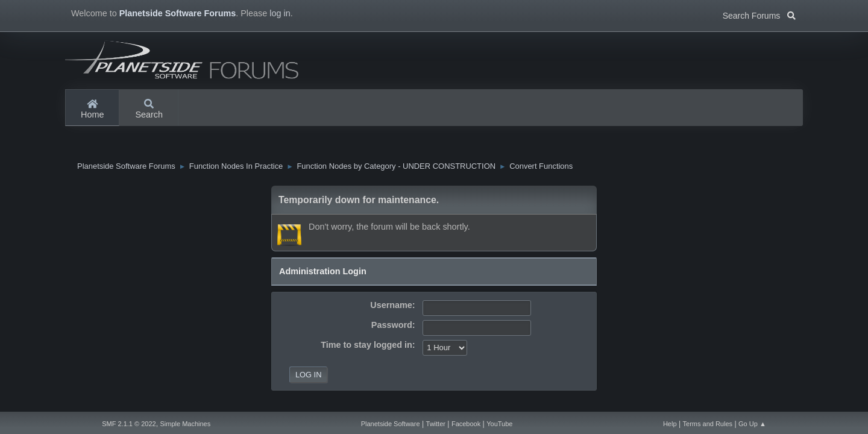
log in (280, 13)
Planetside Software (391, 424)
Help (670, 424)
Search (149, 110)
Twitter (436, 424)
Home (92, 110)
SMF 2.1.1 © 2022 (129, 424)
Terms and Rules (708, 424)
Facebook (466, 424)
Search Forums (759, 14)
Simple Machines (185, 424)
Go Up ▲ (752, 424)
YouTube (499, 424)
